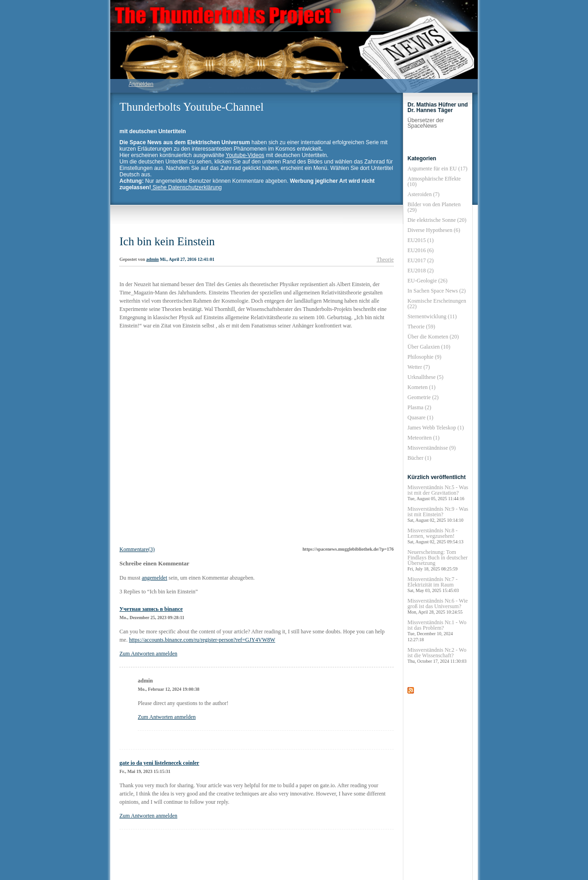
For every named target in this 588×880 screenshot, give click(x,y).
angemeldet (155, 578)
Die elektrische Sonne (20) (437, 220)
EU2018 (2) (421, 271)
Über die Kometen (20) (433, 337)
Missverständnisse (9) (432, 448)
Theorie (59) (421, 327)
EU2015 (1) (421, 240)
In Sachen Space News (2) (437, 291)
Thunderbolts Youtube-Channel (192, 107)
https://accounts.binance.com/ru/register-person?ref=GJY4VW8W (202, 640)
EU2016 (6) (421, 250)
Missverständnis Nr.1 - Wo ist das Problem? (437, 631)
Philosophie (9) (424, 357)
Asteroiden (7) (424, 194)
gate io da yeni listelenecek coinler (159, 763)
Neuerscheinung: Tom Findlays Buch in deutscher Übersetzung (438, 560)
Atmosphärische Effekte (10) (434, 181)
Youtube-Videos (245, 155)
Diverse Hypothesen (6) (434, 230)
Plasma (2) (419, 407)
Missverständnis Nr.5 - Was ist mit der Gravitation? (438, 493)
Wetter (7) (419, 367)
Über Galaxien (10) (429, 347)
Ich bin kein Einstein (167, 241)
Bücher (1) (419, 458)
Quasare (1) (420, 417)
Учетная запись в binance (151, 609)
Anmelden (141, 84)
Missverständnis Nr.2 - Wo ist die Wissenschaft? (437, 655)
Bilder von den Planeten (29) (434, 207)
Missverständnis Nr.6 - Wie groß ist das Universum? (438, 606)
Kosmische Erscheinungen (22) (437, 304)
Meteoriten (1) (424, 438)
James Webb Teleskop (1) (436, 428)
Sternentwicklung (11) (432, 316)
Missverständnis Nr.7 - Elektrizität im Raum (433, 584)
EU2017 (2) (421, 260)
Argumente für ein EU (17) (437, 169)
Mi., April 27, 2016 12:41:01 (187, 259)
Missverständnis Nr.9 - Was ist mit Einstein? (438, 514)
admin (152, 259)
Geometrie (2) (423, 397)
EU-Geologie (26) (427, 281)
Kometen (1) (421, 387)
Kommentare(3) (137, 549)
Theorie (385, 259)
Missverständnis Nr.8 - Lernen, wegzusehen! (435, 536)
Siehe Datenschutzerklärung (187, 187)
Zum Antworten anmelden (148, 654)
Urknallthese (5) (425, 377)
